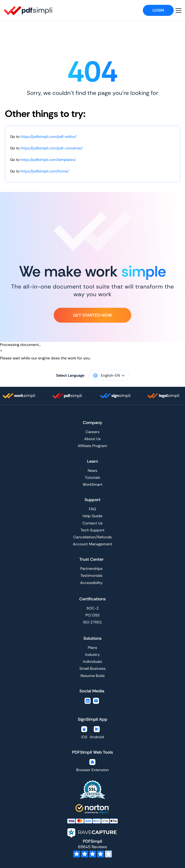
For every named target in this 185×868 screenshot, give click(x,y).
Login (158, 10)
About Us (92, 439)
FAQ (92, 509)
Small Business (93, 668)
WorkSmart (92, 484)
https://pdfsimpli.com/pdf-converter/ (52, 148)
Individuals (93, 662)
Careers (92, 432)
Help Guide (92, 516)
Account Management (92, 544)
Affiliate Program (92, 446)
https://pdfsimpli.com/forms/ (45, 171)
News (92, 471)
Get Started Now (92, 315)
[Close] (1, 351)
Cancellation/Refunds (92, 537)
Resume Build (92, 676)
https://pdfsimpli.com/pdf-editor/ (49, 137)
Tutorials (92, 477)
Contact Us (92, 523)
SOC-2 (92, 608)
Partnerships (91, 569)
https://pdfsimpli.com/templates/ (48, 160)
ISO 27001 (92, 622)
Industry (93, 655)
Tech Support (92, 530)
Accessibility (92, 583)
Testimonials (92, 576)
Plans (92, 648)
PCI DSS (92, 615)
